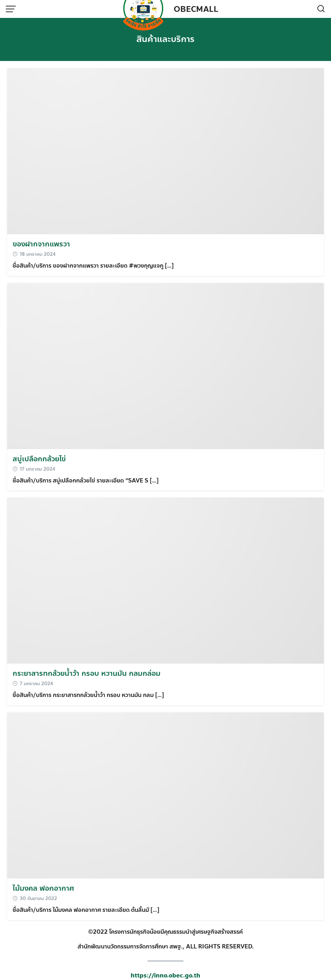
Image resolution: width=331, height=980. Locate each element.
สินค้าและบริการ (165, 39)
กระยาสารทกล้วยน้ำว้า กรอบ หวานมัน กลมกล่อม (87, 673)
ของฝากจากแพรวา (41, 244)
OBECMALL (196, 9)
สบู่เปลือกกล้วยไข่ (39, 459)
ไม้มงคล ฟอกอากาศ (43, 888)
